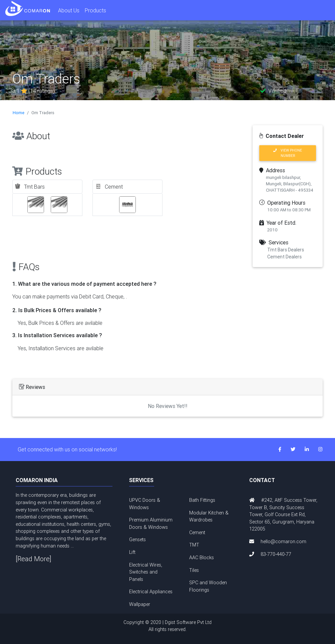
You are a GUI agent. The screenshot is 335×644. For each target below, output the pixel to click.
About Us (69, 10)
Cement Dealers (284, 257)
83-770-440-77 (276, 554)
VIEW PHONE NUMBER (288, 153)
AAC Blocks (202, 558)
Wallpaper (140, 604)
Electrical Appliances (151, 592)
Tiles (194, 570)
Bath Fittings (202, 500)
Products (95, 10)
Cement (197, 532)
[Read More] (34, 559)
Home (19, 113)
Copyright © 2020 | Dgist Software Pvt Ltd (167, 626)
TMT (194, 545)
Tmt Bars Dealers (286, 250)
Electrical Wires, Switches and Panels (146, 572)
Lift (132, 552)
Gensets (137, 540)
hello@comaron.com (283, 542)
